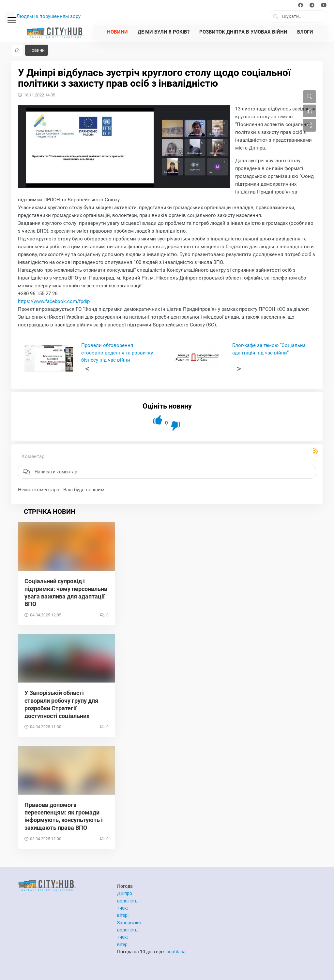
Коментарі (34, 456)
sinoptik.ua (174, 952)
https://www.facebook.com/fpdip (54, 301)
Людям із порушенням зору (48, 16)
